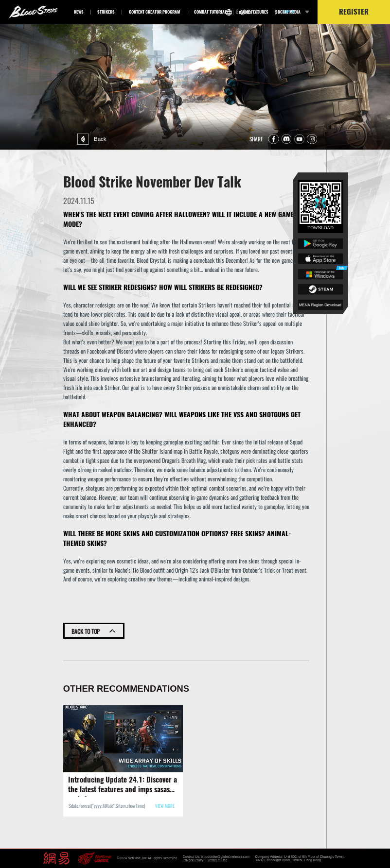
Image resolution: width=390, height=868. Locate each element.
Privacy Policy (193, 860)
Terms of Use (217, 860)
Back (83, 139)
